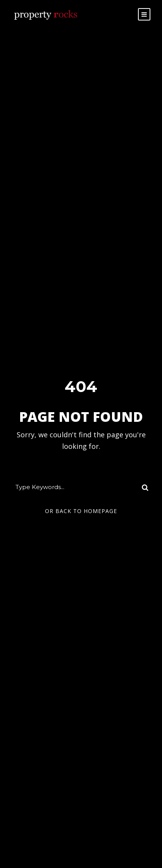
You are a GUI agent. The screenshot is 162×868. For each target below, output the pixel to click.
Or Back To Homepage (81, 511)
